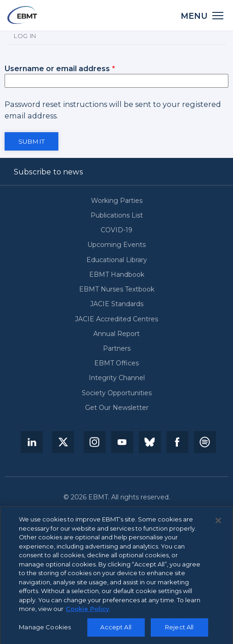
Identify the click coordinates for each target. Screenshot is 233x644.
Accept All (116, 631)
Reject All (179, 631)
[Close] (218, 524)
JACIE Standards (117, 304)
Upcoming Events (116, 245)
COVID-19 (116, 230)
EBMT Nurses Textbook (117, 289)
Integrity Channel (117, 378)
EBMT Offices (116, 363)
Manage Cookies (45, 631)
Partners (117, 349)
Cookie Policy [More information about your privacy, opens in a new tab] (88, 612)
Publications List (117, 216)
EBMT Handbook (117, 275)
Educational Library (117, 260)
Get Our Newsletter (117, 408)
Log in (25, 36)
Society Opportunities (117, 393)
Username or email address (57, 68)
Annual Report (116, 334)
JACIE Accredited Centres (116, 319)
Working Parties (117, 201)
